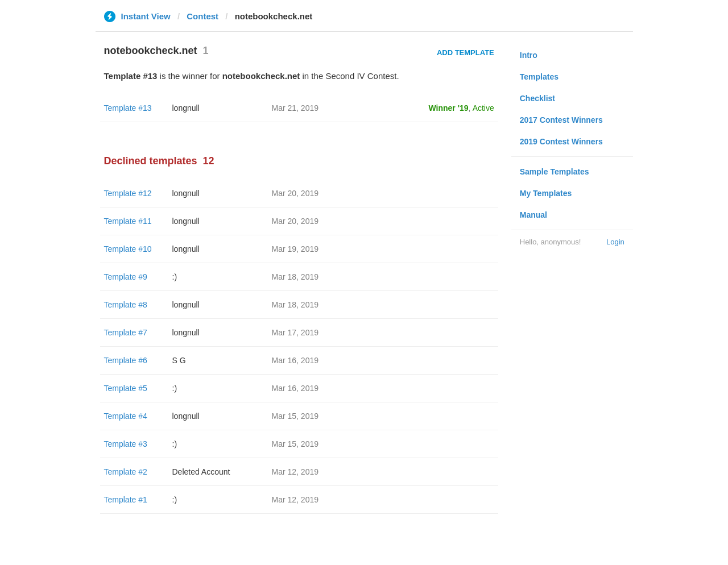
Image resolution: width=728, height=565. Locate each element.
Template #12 (128, 193)
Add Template (466, 53)
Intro (529, 55)
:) (175, 277)
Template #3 (126, 444)
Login (615, 242)
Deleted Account (201, 472)
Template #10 (128, 249)
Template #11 (128, 221)
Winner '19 (449, 108)
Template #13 (128, 108)
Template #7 (126, 333)
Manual (533, 215)
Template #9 (126, 277)
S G (179, 360)
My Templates (546, 193)
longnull (186, 108)
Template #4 (126, 416)
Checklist (537, 98)
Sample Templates (555, 172)
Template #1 (126, 500)
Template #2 (126, 472)
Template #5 (126, 388)
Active (483, 108)
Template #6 (126, 360)
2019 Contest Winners (561, 142)
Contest (202, 16)
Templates (539, 77)
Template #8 (126, 305)
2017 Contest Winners (561, 120)
